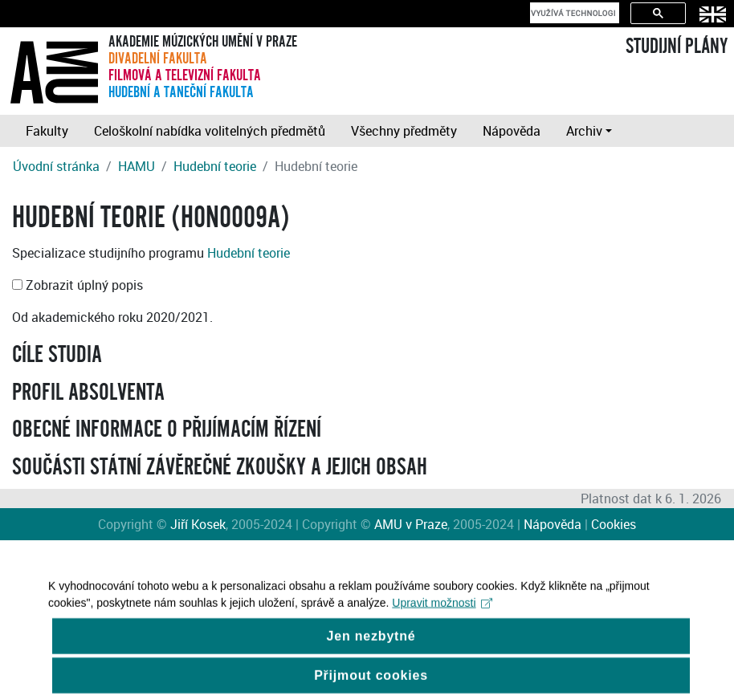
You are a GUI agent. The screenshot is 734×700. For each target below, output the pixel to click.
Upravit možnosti (442, 609)
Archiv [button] (584, 131)
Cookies (614, 524)
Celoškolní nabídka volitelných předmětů (210, 131)
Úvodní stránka (56, 166)
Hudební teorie (215, 166)
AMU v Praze (411, 524)
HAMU (137, 166)
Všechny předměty (404, 131)
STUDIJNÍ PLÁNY (677, 47)
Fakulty (47, 131)
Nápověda (512, 131)
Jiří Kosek (198, 524)
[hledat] (573, 13)
